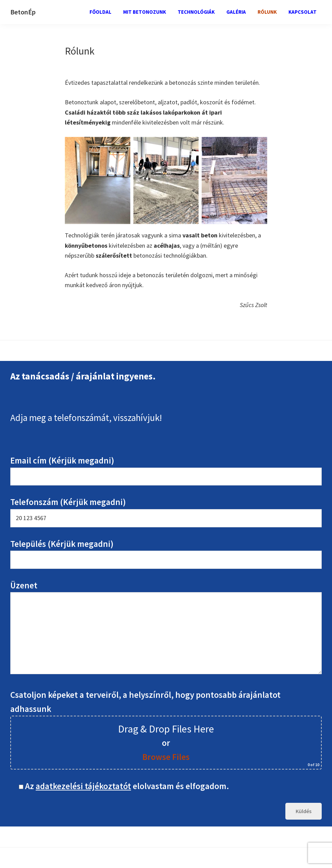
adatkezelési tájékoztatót (83, 786)
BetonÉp (23, 12)
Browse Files (166, 757)
